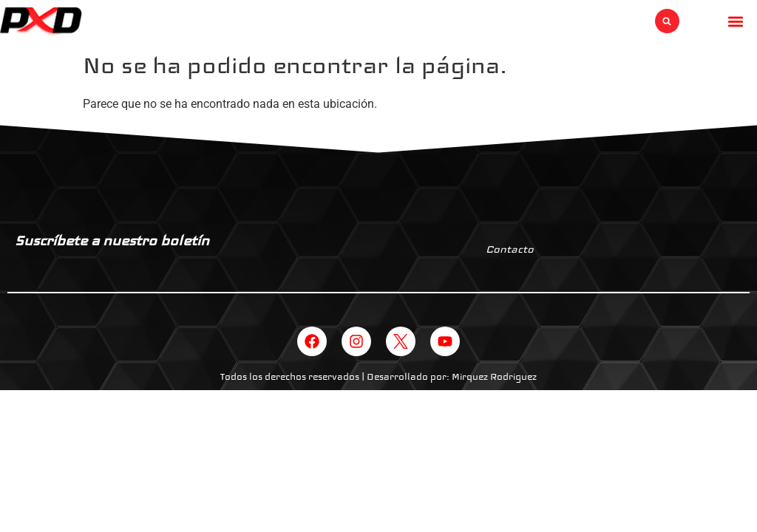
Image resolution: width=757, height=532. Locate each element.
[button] (667, 21)
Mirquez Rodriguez (494, 377)
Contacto (510, 249)
